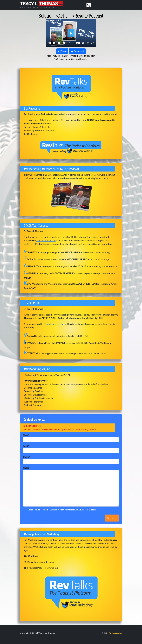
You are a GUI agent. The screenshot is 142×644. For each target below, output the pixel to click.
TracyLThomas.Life (46, 240)
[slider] (65, 43)
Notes (26, 468)
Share (62, 51)
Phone (27, 457)
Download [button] (77, 51)
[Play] (54, 43)
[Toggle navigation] (118, 5)
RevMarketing (115, 633)
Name (26, 435)
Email (26, 446)
